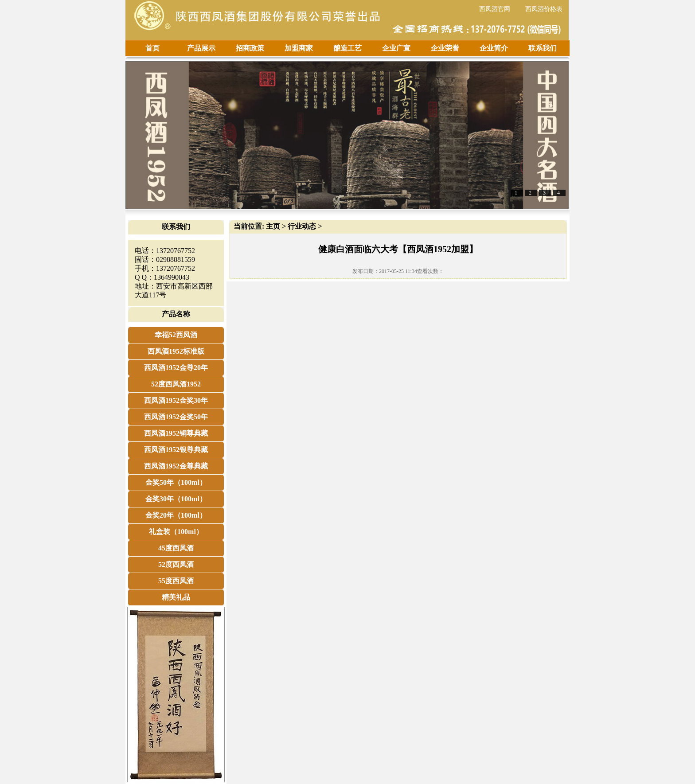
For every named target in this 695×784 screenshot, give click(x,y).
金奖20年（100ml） (176, 515)
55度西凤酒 (176, 581)
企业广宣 (396, 48)
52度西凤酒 (176, 564)
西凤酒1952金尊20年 (176, 368)
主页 (273, 226)
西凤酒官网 (495, 9)
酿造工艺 (347, 48)
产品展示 (201, 48)
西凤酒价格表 (544, 9)
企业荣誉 (445, 48)
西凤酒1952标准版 (176, 351)
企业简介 (494, 48)
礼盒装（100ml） (176, 532)
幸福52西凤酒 (176, 335)
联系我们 (543, 48)
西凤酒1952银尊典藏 (176, 450)
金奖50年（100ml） (176, 482)
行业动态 (302, 226)
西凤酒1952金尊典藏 (176, 466)
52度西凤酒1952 (176, 384)
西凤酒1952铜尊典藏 (176, 433)
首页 (152, 48)
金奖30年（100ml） (176, 499)
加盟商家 (299, 48)
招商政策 (250, 48)
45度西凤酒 (176, 548)
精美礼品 (176, 597)
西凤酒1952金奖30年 (176, 400)
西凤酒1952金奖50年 (176, 417)
